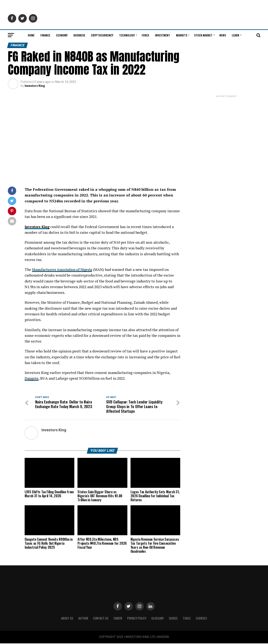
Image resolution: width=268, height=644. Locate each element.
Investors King (35, 86)
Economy (62, 35)
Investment (163, 35)
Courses (201, 619)
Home (31, 35)
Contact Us (101, 619)
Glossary (158, 619)
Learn (235, 35)
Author (83, 619)
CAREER (118, 619)
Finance (45, 35)
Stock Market (203, 35)
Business (79, 35)
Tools (187, 619)
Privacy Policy (137, 619)
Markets (182, 35)
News (223, 35)
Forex (145, 35)
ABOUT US (67, 619)
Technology (127, 35)
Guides (173, 619)
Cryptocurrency (102, 35)
